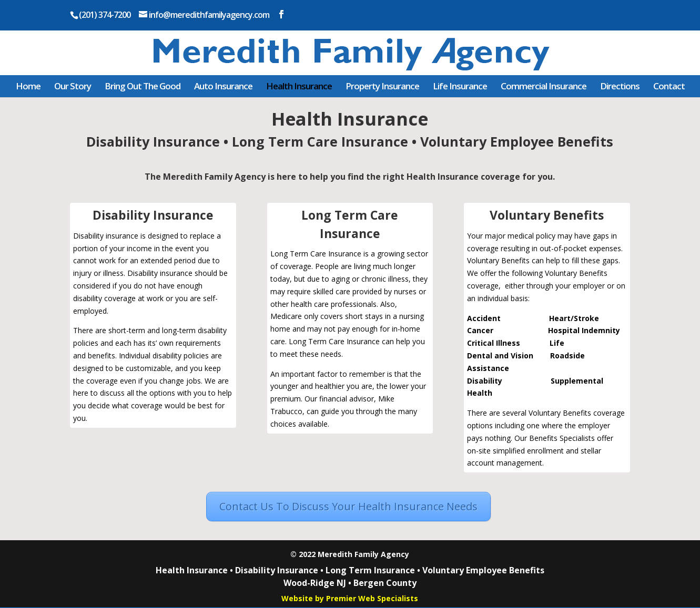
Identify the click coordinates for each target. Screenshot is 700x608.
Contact (669, 86)
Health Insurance (299, 86)
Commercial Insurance (544, 86)
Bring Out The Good (143, 86)
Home (28, 86)
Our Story (73, 86)
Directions (620, 86)
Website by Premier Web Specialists (350, 598)
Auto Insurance (223, 86)
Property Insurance (382, 86)
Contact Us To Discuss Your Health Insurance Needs (348, 506)
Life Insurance (460, 86)
